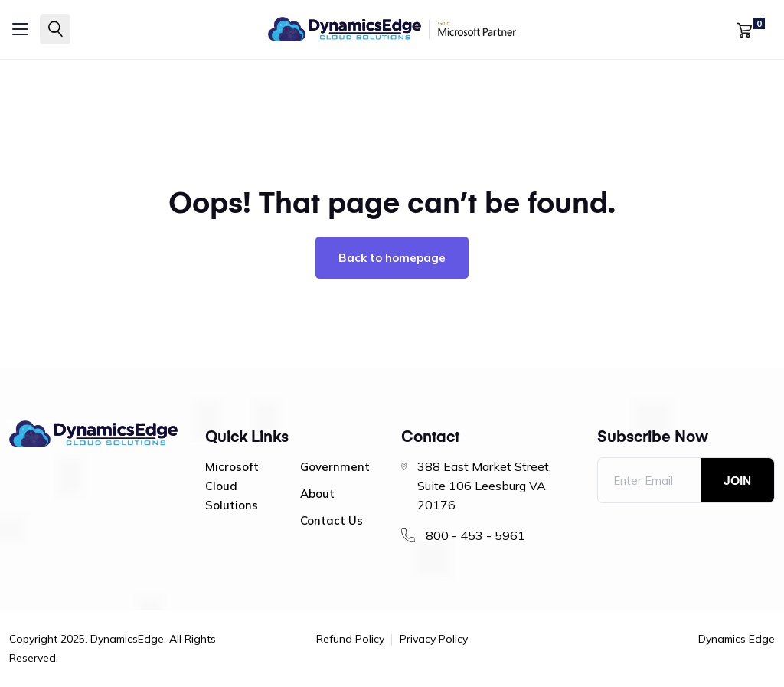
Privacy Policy (434, 640)
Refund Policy (350, 640)
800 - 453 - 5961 (475, 535)
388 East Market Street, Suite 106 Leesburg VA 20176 (484, 486)
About (317, 494)
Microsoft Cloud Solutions (232, 486)
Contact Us (332, 520)
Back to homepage (392, 258)
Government (335, 467)
